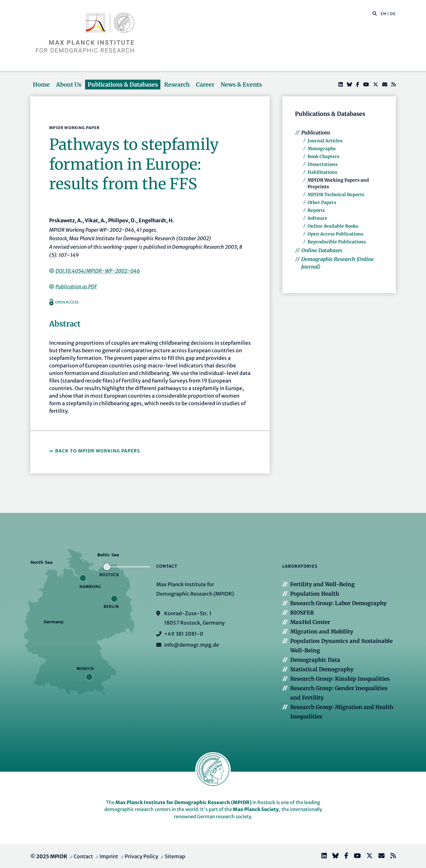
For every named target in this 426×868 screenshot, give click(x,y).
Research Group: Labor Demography (338, 603)
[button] (375, 13)
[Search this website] (371, 14)
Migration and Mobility (322, 632)
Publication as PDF (76, 286)
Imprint (109, 856)
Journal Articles (325, 141)
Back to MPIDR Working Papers (98, 451)
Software (317, 218)
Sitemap (175, 856)
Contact (83, 856)
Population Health (315, 594)
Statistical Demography (322, 669)
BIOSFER (302, 613)
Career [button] (205, 85)
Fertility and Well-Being (322, 584)
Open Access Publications (335, 234)
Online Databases (322, 250)
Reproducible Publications (337, 242)
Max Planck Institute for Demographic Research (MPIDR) (183, 802)
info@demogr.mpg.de (192, 645)
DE (393, 14)
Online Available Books (333, 226)
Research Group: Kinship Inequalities (340, 679)
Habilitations (322, 172)
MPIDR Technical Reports (336, 195)
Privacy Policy (141, 856)
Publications (316, 133)
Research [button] (177, 85)
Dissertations (322, 164)
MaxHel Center (310, 622)
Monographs (322, 149)
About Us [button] (69, 85)
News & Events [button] (241, 85)
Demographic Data (315, 660)
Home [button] (41, 85)
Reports (316, 210)
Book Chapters (323, 156)
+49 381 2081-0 (184, 634)
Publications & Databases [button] (123, 85)
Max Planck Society (256, 809)
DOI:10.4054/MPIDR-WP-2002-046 (98, 271)
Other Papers (322, 202)
